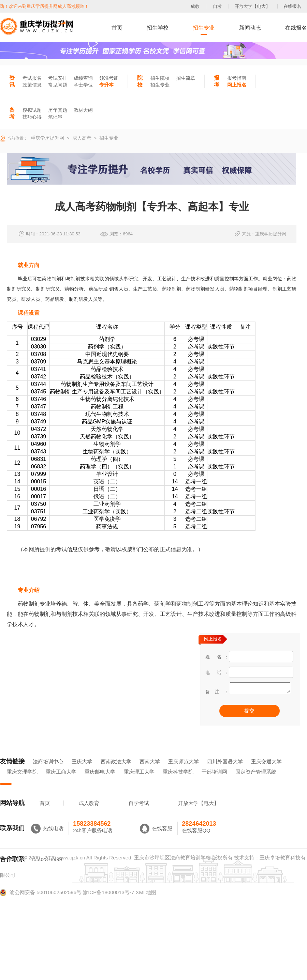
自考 (217, 6)
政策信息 (32, 85)
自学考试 (139, 813)
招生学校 (158, 28)
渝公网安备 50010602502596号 (41, 902)
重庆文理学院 (22, 781)
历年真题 (58, 110)
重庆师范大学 (184, 771)
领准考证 (109, 78)
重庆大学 (82, 771)
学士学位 (83, 85)
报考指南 (237, 78)
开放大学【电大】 (252, 6)
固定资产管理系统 (256, 781)
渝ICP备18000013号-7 (108, 902)
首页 (117, 28)
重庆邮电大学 (100, 781)
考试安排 (58, 78)
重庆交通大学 (266, 771)
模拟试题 (32, 110)
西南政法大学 (116, 771)
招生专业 (204, 28)
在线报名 (292, 6)
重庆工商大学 (61, 781)
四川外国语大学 (225, 771)
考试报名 (32, 78)
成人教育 (89, 813)
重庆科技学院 (178, 781)
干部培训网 (214, 781)
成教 (195, 6)
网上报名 (237, 85)
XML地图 (146, 902)
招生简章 (186, 78)
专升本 (106, 85)
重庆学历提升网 (47, 138)
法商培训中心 (48, 771)
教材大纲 (83, 110)
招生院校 (160, 78)
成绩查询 (83, 78)
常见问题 (58, 85)
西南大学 (150, 771)
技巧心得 (32, 117)
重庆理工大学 (139, 781)
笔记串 (55, 117)
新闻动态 (250, 28)
